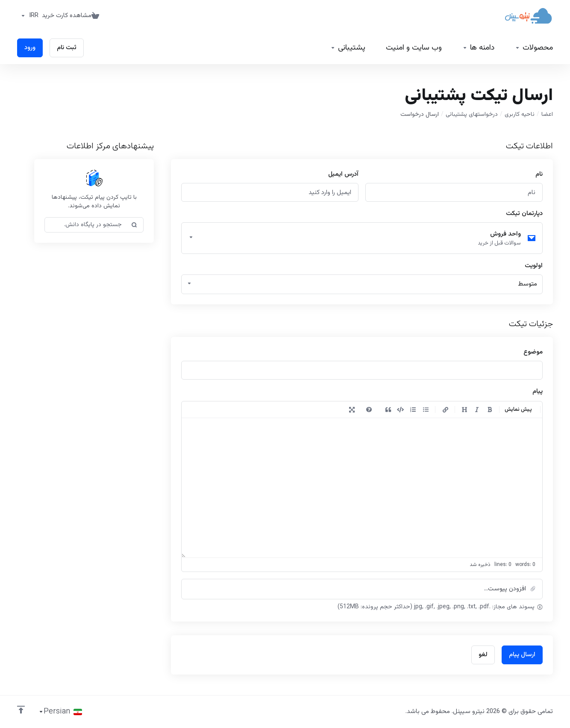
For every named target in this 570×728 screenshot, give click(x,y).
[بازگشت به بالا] (21, 710)
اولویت (534, 266)
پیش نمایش (518, 410)
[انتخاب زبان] (60, 712)
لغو (483, 655)
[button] (362, 589)
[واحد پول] (28, 16)
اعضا (547, 115)
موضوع (533, 352)
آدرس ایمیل (343, 174)
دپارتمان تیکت (524, 214)
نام (539, 174)
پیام (538, 391)
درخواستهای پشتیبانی (472, 115)
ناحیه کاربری (520, 115)
